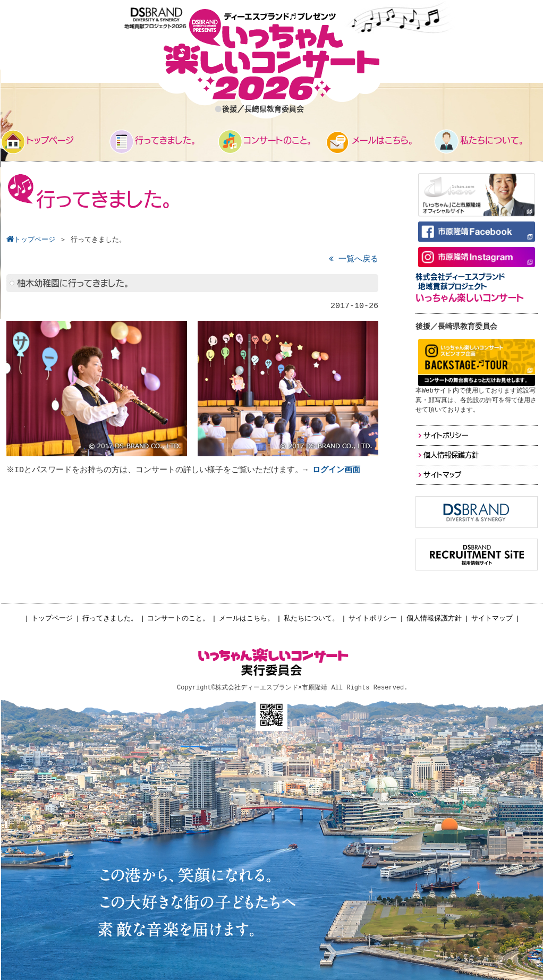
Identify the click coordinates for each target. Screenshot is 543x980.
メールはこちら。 (247, 619)
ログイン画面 (338, 470)
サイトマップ (492, 619)
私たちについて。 (311, 619)
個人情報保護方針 (434, 619)
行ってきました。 (110, 619)
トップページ (52, 619)
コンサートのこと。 (178, 619)
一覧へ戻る (354, 259)
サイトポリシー (373, 619)
